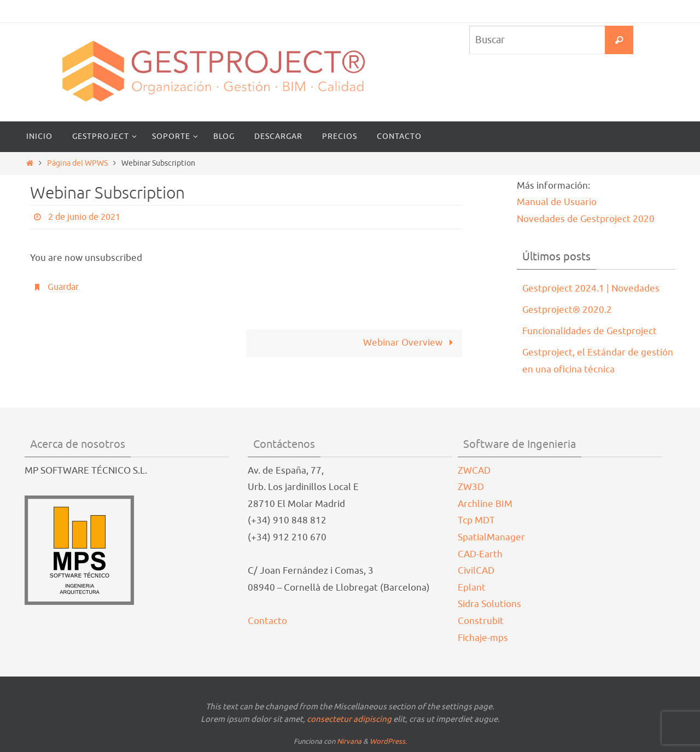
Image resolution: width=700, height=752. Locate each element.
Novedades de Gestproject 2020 (586, 219)
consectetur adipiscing (349, 719)
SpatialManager (491, 537)
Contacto (267, 621)
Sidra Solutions (489, 604)
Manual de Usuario (557, 202)
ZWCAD (474, 471)
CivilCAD (476, 571)
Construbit (481, 621)
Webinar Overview (410, 343)
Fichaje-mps (483, 638)
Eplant (472, 588)
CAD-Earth (480, 554)
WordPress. (388, 741)
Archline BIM (485, 504)
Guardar (63, 287)
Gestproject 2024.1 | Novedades (591, 288)
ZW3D (471, 487)
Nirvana (349, 741)
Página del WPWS (77, 163)
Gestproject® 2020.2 (567, 310)
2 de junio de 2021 (84, 217)
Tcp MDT (476, 520)
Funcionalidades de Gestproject (590, 331)
